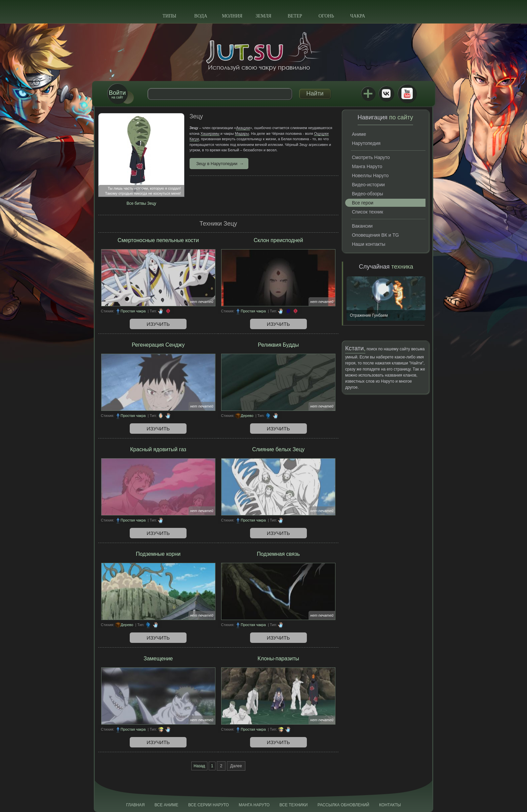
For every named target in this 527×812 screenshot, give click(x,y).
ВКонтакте (386, 93)
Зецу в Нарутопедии (217, 164)
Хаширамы (210, 133)
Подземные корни (158, 554)
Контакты (390, 805)
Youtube (407, 93)
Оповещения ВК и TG (375, 235)
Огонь (326, 16)
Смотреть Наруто (371, 157)
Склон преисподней (278, 240)
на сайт (117, 94)
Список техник (368, 212)
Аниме (359, 134)
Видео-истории (368, 185)
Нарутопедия (366, 143)
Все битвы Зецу (141, 203)
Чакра (358, 16)
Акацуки (243, 128)
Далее (236, 766)
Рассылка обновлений (343, 805)
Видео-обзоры (368, 194)
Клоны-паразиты (278, 659)
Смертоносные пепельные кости (158, 240)
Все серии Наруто (209, 805)
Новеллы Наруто (370, 176)
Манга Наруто (367, 166)
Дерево (247, 416)
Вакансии (362, 226)
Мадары (242, 133)
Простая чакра (133, 311)
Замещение (158, 659)
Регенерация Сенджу (158, 345)
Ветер (295, 16)
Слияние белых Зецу (278, 449)
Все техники (293, 805)
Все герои (363, 203)
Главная (135, 805)
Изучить (158, 324)
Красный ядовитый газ (158, 449)
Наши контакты (369, 244)
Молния (232, 16)
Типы (169, 16)
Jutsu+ (368, 93)
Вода (201, 16)
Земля (264, 16)
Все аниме (167, 805)
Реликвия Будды (278, 345)
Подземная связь (278, 554)
